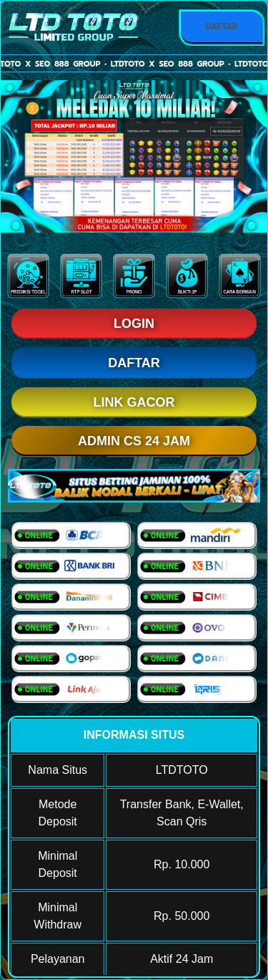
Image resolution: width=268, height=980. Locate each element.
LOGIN (134, 324)
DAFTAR (221, 26)
